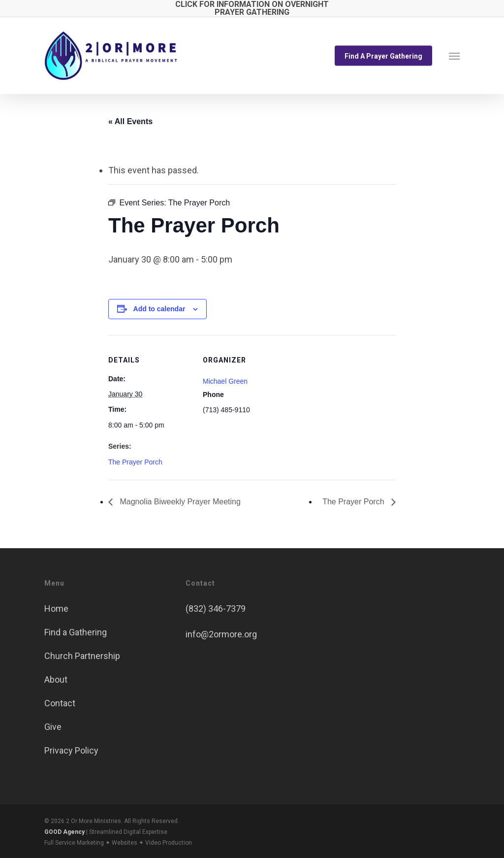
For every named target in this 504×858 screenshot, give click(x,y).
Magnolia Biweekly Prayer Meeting (179, 502)
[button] (454, 56)
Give (53, 727)
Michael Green (225, 381)
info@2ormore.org (221, 634)
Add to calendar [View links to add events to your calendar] (159, 309)
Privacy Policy (71, 750)
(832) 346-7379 (216, 609)
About (56, 679)
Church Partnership (82, 656)
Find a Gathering (76, 632)
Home (56, 609)
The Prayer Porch (135, 462)
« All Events (130, 121)
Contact (60, 703)
